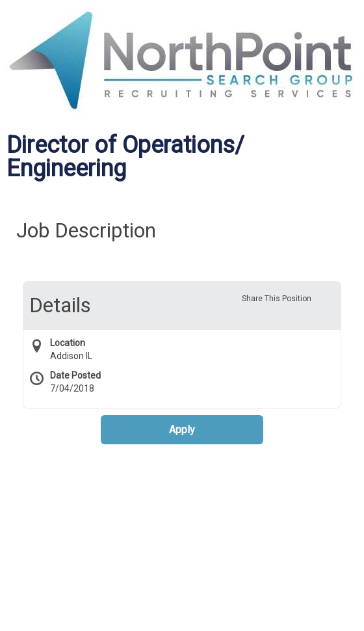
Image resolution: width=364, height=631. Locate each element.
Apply (182, 430)
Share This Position (277, 299)
